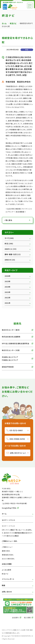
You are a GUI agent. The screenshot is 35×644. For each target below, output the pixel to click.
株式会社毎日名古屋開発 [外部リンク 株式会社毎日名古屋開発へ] (11, 337)
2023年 (8, 292)
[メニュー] (30, 6)
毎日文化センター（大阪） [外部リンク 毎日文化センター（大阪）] (11, 350)
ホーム (4, 23)
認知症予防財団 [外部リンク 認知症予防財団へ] (8, 367)
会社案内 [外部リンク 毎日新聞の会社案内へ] (15, 618)
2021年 (8, 303)
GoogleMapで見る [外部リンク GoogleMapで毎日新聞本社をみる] (9, 508)
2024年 (8, 287)
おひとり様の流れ (8, 559)
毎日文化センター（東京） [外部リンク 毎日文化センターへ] (11, 330)
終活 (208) (9, 244)
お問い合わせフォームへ (18, 453)
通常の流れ (6, 551)
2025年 (8, 281)
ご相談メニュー (7, 547)
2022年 (8, 298)
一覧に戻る (8, 220)
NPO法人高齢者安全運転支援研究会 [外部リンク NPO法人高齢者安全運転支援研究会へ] (16, 343)
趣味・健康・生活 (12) (13, 254)
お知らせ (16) (10, 260)
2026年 (8, 276)
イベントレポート (8, 579)
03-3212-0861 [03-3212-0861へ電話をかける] (16, 430)
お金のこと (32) (11, 249)
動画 (4, 585)
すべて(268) (9, 238)
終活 (27, 50)
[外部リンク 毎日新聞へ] (5, 7)
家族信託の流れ (8, 555)
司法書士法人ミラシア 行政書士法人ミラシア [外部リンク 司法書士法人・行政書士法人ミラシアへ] (10, 359)
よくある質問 (6, 570)
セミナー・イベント (8, 526)
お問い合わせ (7, 592)
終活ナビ (13, 23)
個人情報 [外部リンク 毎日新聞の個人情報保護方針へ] (27, 618)
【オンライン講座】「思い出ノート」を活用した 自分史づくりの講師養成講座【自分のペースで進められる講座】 (17, 533)
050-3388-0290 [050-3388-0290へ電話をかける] (17, 439)
